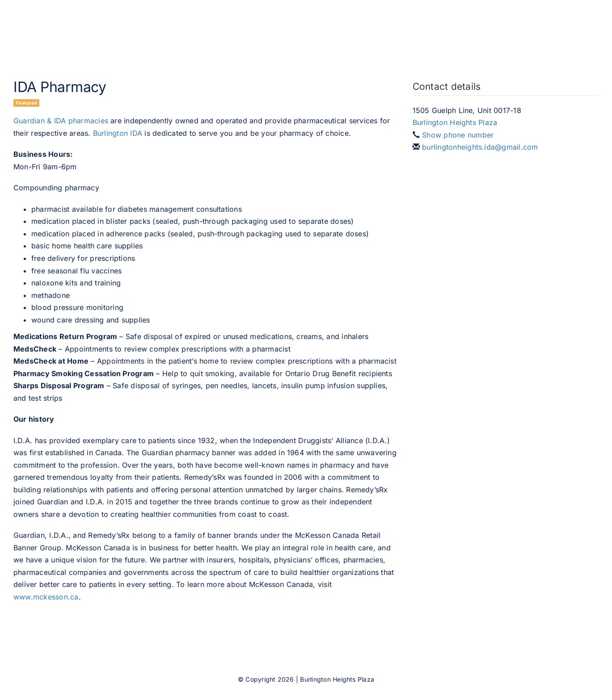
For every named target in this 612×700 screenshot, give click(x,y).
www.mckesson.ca (46, 597)
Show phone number (458, 135)
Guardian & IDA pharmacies (61, 121)
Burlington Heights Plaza (455, 122)
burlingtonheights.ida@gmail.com (480, 147)
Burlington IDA (118, 133)
